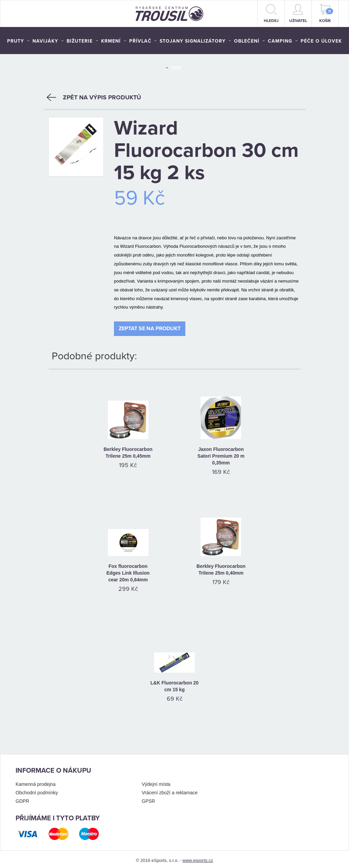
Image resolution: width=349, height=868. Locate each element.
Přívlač (140, 41)
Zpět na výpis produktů (94, 95)
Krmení (111, 41)
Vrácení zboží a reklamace (170, 790)
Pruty (16, 41)
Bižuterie (80, 41)
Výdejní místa (156, 781)
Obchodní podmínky (37, 790)
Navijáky (45, 41)
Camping (280, 41)
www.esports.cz (198, 858)
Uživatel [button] (298, 14)
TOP (176, 68)
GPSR (148, 798)
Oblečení (247, 41)
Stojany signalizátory (193, 41)
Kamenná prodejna (36, 781)
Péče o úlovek (321, 41)
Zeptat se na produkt (150, 326)
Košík (326, 14)
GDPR (22, 798)
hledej (271, 14)
